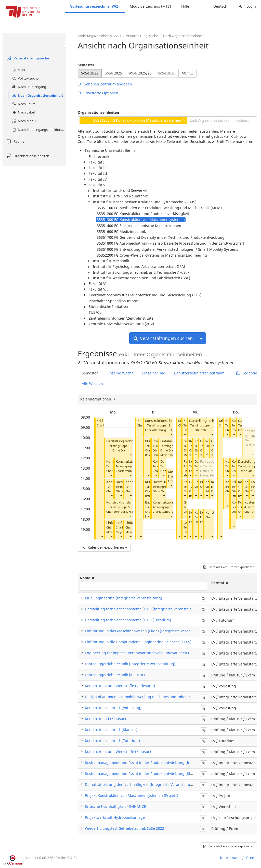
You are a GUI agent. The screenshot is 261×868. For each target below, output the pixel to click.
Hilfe (185, 6)
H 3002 (172, 430)
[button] (102, 537)
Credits (252, 858)
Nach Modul (24, 121)
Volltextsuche (25, 78)
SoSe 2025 (113, 73)
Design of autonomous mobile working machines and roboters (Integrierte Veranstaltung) (162, 697)
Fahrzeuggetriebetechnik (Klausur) (115, 675)
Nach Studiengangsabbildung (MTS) (39, 130)
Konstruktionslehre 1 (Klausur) (111, 730)
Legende (247, 373)
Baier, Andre (253, 445)
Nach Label (23, 112)
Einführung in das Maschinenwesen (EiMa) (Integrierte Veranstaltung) (146, 631)
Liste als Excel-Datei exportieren (229, 567)
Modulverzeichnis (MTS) (150, 6)
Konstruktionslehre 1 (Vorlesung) (113, 708)
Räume (15, 141)
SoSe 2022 (90, 73)
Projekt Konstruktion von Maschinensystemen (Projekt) (132, 795)
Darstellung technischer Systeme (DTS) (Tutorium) (128, 620)
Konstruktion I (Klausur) (105, 719)
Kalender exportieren (104, 547)
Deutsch (220, 6)
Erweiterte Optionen (98, 93)
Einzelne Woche (120, 373)
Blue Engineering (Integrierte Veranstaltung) (123, 598)
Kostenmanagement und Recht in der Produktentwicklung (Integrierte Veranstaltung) (158, 763)
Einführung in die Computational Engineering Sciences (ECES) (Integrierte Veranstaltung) (162, 642)
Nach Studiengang (29, 87)
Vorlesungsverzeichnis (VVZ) (95, 6)
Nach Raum (23, 104)
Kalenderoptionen (96, 399)
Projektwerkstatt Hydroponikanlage (115, 817)
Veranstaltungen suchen (163, 338)
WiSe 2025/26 (140, 73)
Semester (86, 65)
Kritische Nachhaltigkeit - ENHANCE (115, 806)
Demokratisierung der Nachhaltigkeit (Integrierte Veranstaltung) (140, 784)
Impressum (230, 858)
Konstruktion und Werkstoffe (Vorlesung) (120, 686)
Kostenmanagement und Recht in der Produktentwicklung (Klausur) (143, 773)
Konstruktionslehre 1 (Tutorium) (131, 502)
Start (18, 70)
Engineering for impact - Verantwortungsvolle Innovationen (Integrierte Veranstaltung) (160, 653)
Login (247, 6)
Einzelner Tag (154, 373)
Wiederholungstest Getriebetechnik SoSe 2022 (125, 828)
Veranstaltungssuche (27, 58)
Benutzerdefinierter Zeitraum (199, 373)
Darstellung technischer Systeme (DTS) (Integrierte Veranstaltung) (142, 609)
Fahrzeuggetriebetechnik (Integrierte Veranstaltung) (130, 664)
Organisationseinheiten (27, 156)
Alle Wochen (92, 383)
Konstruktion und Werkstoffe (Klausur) (118, 752)
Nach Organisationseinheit (37, 95)
